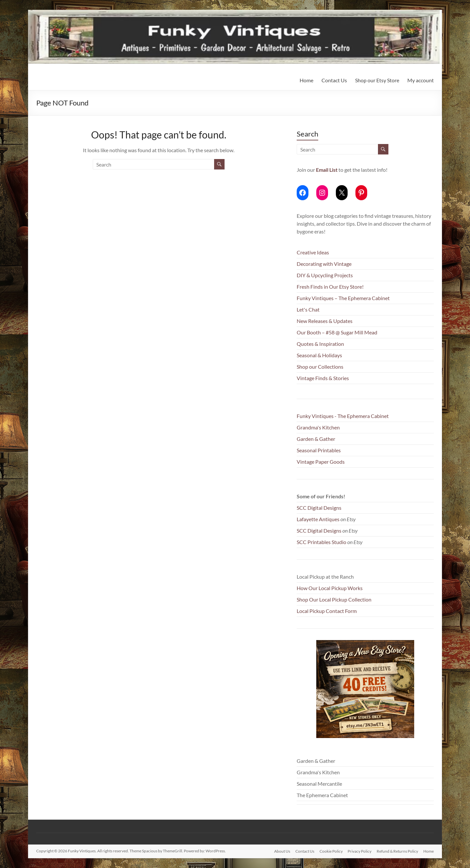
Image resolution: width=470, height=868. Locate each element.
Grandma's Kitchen (318, 427)
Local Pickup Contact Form (327, 611)
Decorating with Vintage (324, 264)
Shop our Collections (320, 367)
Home (306, 80)
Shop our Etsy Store (377, 80)
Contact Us (334, 80)
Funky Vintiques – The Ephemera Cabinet (343, 298)
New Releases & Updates (325, 321)
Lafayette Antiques (318, 519)
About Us (282, 851)
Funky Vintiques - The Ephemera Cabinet (343, 416)
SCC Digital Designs (319, 508)
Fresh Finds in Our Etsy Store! (330, 287)
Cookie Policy (331, 851)
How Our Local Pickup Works (330, 588)
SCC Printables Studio (321, 542)
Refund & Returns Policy (397, 851)
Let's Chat (308, 309)
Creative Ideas (313, 252)
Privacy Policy (360, 851)
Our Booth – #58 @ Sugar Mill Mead (337, 332)
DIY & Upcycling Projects (325, 275)
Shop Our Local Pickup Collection (334, 599)
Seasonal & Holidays (319, 355)
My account (421, 80)
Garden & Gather (316, 439)
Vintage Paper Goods (321, 462)
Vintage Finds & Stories (323, 378)
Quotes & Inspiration (320, 344)
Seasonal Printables (319, 450)
